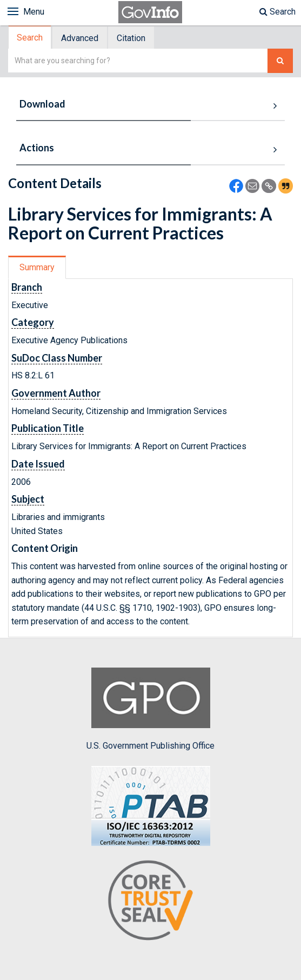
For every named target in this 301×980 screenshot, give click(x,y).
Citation (131, 38)
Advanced (80, 38)
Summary (37, 267)
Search (277, 12)
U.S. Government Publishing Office (150, 709)
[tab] (30, 38)
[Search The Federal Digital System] (280, 61)
